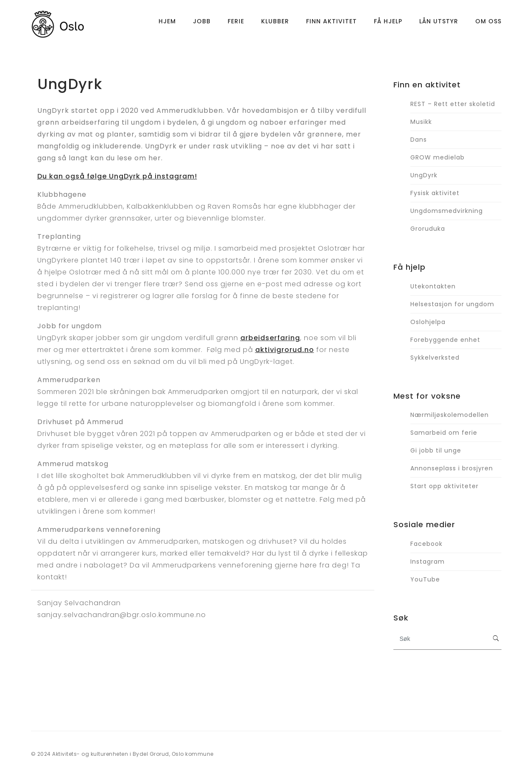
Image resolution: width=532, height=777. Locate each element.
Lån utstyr (439, 23)
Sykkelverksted (435, 358)
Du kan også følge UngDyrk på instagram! (117, 176)
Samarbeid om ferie (444, 433)
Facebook (426, 544)
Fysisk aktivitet (435, 193)
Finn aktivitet (331, 23)
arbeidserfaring (270, 338)
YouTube (425, 579)
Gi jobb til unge (436, 450)
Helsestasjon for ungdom (452, 304)
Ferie (236, 23)
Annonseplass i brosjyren (452, 468)
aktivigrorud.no (285, 350)
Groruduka (428, 229)
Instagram (428, 562)
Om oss (488, 23)
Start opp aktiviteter (444, 486)
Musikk (421, 122)
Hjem (167, 23)
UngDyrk (424, 175)
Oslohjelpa (428, 322)
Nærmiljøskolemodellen (450, 415)
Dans (419, 140)
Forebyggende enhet (445, 340)
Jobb (202, 23)
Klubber (275, 23)
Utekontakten (433, 286)
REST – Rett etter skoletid (453, 104)
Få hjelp (388, 23)
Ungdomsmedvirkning (447, 211)
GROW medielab (437, 157)
